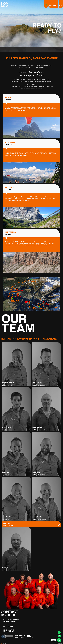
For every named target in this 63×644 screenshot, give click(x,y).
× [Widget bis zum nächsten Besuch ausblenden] (5, 635)
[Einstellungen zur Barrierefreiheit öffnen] (3, 637)
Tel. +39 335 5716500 (11, 620)
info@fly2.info (9, 622)
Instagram (9, 630)
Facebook (8, 632)
